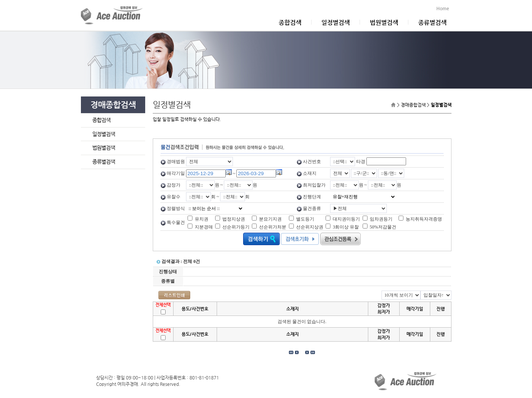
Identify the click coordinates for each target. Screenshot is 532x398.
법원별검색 (384, 23)
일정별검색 (336, 23)
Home (444, 8)
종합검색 (290, 23)
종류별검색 (432, 23)
